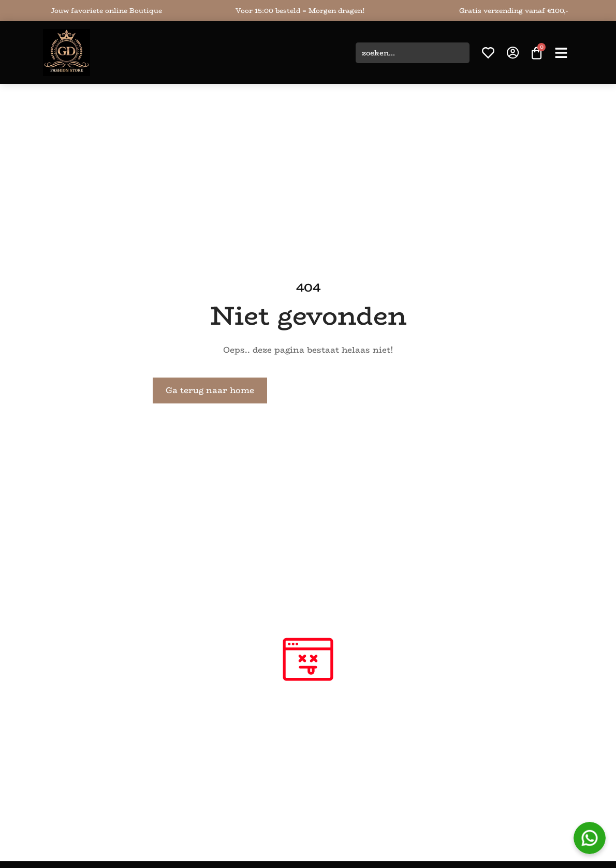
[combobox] (413, 53)
